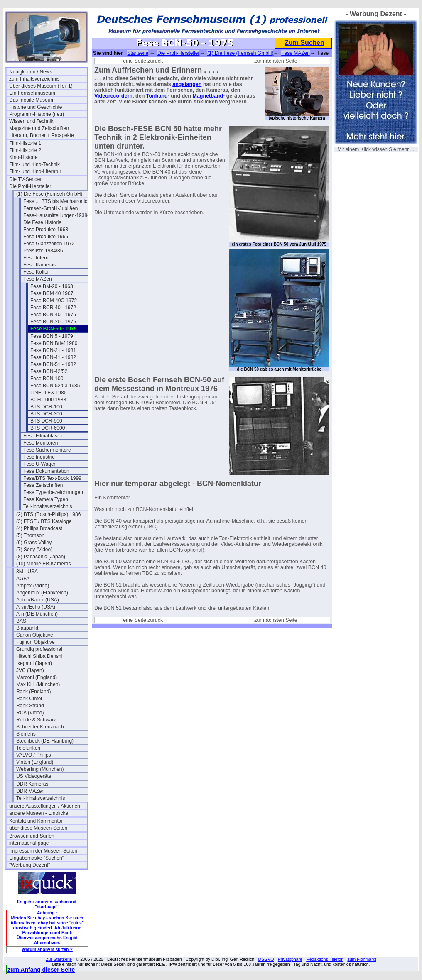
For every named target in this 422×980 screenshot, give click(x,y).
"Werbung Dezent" (29, 865)
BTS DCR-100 (46, 407)
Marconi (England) (37, 677)
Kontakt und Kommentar (36, 821)
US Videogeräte (34, 776)
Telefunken (28, 748)
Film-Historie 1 (25, 143)
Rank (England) (33, 692)
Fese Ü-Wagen (40, 464)
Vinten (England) (35, 762)
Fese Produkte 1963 (46, 230)
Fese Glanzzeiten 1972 (49, 244)
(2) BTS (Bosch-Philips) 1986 (48, 514)
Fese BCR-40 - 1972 (53, 308)
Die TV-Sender (26, 179)
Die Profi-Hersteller (30, 186)
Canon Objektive (35, 635)
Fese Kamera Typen (46, 499)
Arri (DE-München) (37, 614)
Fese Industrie (39, 457)
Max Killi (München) (38, 684)
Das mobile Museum (32, 100)
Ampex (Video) (33, 586)
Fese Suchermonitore (47, 450)
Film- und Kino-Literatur (35, 171)
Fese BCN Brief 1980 (54, 343)
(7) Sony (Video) (34, 550)
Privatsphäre (290, 959)
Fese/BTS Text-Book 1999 (52, 478)
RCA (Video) (30, 713)
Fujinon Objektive (36, 642)
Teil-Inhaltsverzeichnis (48, 506)
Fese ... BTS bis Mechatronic (55, 201)
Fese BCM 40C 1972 (54, 301)
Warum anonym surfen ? (47, 949)
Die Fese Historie (42, 222)
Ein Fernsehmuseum (32, 93)
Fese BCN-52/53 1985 (55, 386)
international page (29, 843)
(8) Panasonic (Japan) (41, 557)
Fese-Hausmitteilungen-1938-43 (59, 215)
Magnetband (208, 96)
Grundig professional (39, 649)
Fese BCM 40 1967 (52, 293)
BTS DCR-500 (46, 421)
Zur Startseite (59, 959)
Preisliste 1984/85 (43, 251)
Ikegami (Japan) (34, 663)
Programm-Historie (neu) (37, 114)
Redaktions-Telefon (325, 959)
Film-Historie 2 (25, 150)
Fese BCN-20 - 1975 (53, 322)
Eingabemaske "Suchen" (37, 858)
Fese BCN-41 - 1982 (53, 357)
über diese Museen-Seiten (38, 828)
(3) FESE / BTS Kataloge (44, 521)
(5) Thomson (30, 535)
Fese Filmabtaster (43, 436)
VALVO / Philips (34, 755)
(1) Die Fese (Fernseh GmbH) (49, 194)
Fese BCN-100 (47, 379)
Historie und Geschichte (36, 107)
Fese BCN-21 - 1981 (53, 350)
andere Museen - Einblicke (39, 813)
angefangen (187, 84)
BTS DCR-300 (46, 414)
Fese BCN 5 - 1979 (52, 336)
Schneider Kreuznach (40, 727)
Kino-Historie (23, 157)
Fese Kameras (39, 265)
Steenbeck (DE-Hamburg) (45, 741)
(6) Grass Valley (34, 543)
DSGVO (266, 959)
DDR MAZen (30, 791)
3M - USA (27, 572)
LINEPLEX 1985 (48, 393)
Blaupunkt (27, 628)
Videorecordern (113, 96)
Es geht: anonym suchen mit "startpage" (47, 904)
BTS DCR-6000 (48, 428)
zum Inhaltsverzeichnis (34, 79)
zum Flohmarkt (362, 959)
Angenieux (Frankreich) (42, 593)
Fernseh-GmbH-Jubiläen (50, 208)
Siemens (26, 734)
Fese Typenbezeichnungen (53, 492)
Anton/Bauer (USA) (38, 600)
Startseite (138, 53)
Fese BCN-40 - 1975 (53, 315)
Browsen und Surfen (32, 836)
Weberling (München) (40, 769)
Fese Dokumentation (46, 471)
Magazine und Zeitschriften (39, 128)
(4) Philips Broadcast (39, 528)
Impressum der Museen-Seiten (43, 851)
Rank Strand (30, 706)
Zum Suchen (304, 43)
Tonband (157, 96)
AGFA (23, 579)
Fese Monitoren (40, 443)
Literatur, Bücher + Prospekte (42, 135)
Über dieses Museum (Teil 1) (41, 86)
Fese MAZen (38, 279)
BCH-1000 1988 (48, 400)
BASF (23, 621)
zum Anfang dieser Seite (41, 970)
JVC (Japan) (30, 670)
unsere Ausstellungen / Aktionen (45, 806)
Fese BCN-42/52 (49, 371)
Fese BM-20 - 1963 (52, 286)
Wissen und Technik (31, 121)
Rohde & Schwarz (36, 720)
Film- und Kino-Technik (34, 164)
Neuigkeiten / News (31, 72)
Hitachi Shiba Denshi (39, 656)
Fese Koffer (36, 272)
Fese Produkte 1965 (46, 237)
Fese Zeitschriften (43, 485)
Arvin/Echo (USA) (36, 607)
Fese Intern (36, 258)
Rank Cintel (29, 699)
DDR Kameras (32, 784)
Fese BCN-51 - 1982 (53, 364)
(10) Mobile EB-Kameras (43, 564)
